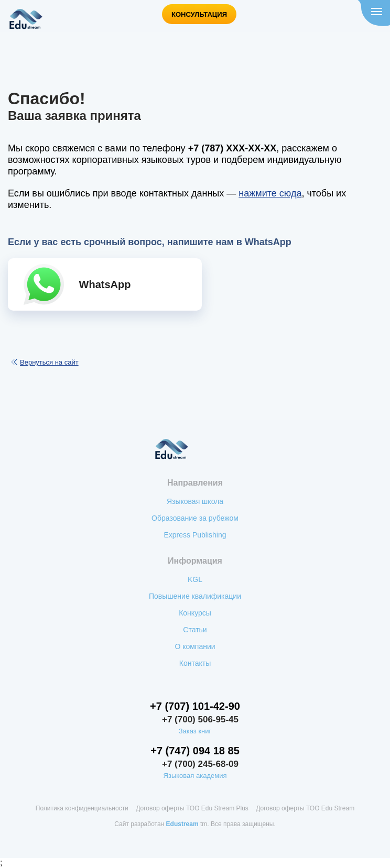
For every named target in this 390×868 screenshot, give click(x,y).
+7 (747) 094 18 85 (195, 751)
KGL (195, 579)
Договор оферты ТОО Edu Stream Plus (192, 808)
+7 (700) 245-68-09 (200, 764)
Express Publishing (195, 535)
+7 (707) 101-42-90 (195, 706)
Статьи (195, 630)
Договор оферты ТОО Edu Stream (305, 808)
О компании (195, 646)
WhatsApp (105, 284)
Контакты (195, 663)
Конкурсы (195, 613)
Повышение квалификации (195, 596)
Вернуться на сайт (49, 362)
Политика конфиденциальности (82, 808)
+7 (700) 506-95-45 (200, 719)
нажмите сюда (270, 193)
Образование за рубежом (195, 518)
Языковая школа (195, 501)
